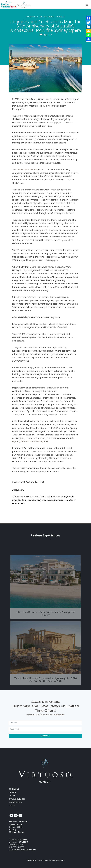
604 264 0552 (17, 845)
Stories (12, 792)
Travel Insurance (17, 799)
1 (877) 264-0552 (18, 847)
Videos (12, 806)
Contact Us (14, 789)
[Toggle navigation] (87, 5)
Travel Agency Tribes (58, 860)
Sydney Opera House (27, 170)
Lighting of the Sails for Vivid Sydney (30, 441)
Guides (12, 796)
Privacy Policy (60, 714)
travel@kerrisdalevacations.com (23, 850)
